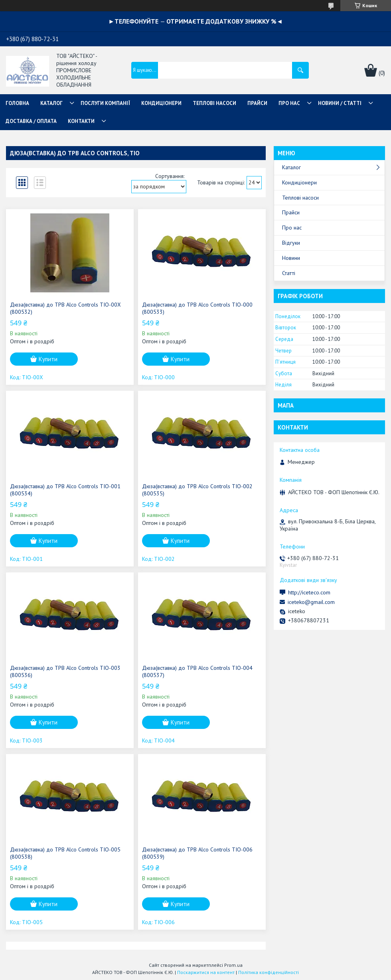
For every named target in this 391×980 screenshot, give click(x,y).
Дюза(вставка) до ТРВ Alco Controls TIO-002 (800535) (197, 490)
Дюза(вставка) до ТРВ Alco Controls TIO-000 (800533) (197, 308)
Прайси (291, 212)
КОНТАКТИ (81, 121)
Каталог (291, 167)
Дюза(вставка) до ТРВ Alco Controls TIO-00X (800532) (65, 308)
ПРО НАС (289, 103)
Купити (48, 359)
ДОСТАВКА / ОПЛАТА (31, 121)
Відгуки (291, 243)
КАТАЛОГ (51, 103)
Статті (289, 273)
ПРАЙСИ (257, 103)
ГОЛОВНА (17, 103)
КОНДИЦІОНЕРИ (161, 103)
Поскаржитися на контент (206, 972)
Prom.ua (233, 965)
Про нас (292, 228)
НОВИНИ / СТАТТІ (340, 103)
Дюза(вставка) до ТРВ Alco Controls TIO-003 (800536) (65, 671)
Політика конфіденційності (269, 972)
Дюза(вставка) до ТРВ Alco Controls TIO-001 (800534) (65, 490)
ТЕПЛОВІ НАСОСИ (214, 103)
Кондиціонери (299, 182)
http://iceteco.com (309, 592)
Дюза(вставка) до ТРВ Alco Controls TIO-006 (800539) (197, 853)
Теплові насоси (300, 198)
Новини (291, 258)
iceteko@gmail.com (311, 602)
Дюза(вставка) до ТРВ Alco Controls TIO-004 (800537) (197, 671)
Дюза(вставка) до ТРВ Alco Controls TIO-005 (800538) (65, 853)
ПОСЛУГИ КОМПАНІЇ (105, 103)
